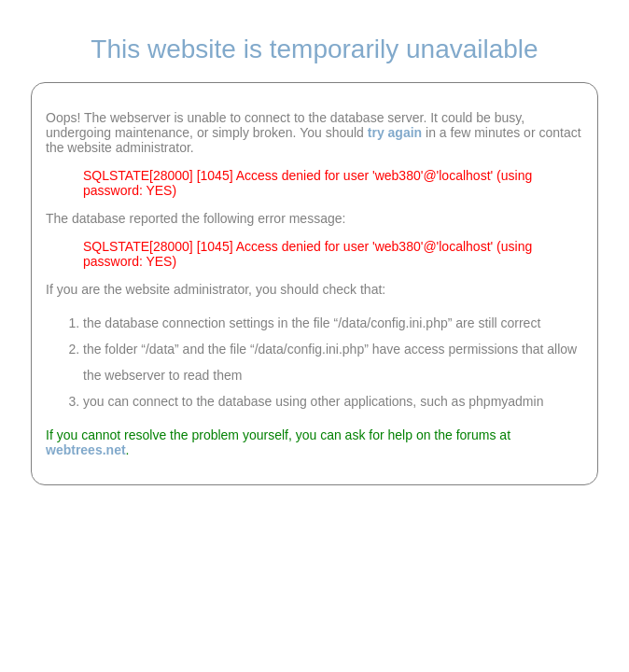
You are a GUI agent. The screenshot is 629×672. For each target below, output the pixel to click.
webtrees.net (86, 450)
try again (395, 133)
